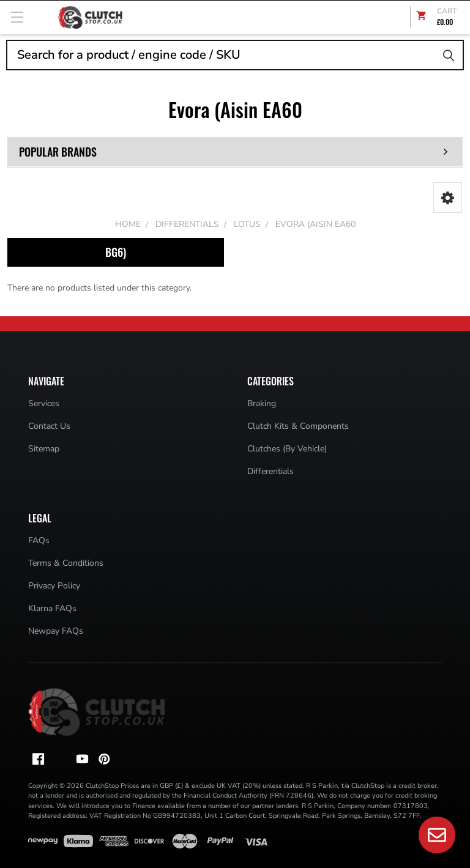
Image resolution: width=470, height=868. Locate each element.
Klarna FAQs (52, 608)
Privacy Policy (54, 586)
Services (44, 403)
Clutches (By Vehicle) (287, 449)
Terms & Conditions (66, 563)
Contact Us (49, 426)
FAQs (39, 540)
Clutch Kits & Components (298, 426)
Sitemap (44, 449)
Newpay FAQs (56, 631)
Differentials (270, 471)
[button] (448, 198)
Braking (262, 403)
